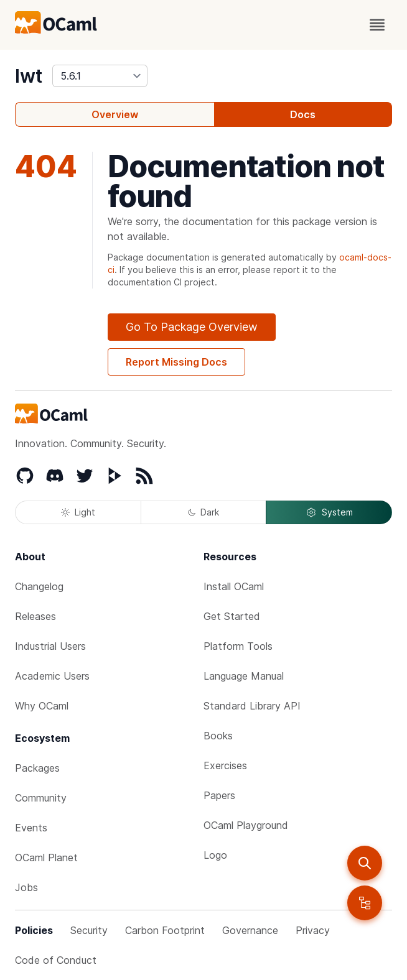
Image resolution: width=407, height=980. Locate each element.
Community (41, 798)
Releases (35, 616)
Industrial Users (50, 646)
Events (31, 828)
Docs (303, 114)
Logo (215, 855)
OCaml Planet (46, 857)
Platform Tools (238, 646)
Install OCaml (234, 586)
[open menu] (377, 25)
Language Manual (244, 676)
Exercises (225, 765)
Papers (219, 795)
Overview (115, 114)
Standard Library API (252, 706)
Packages (37, 768)
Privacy (313, 930)
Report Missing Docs (176, 362)
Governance (250, 930)
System (329, 512)
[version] (100, 76)
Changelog (39, 586)
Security (89, 930)
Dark (203, 512)
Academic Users (52, 676)
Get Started (232, 616)
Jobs (26, 887)
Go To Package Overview (192, 327)
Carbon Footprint (165, 930)
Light (78, 512)
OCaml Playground (246, 825)
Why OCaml (42, 706)
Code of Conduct (56, 960)
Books (218, 736)
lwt (29, 76)
